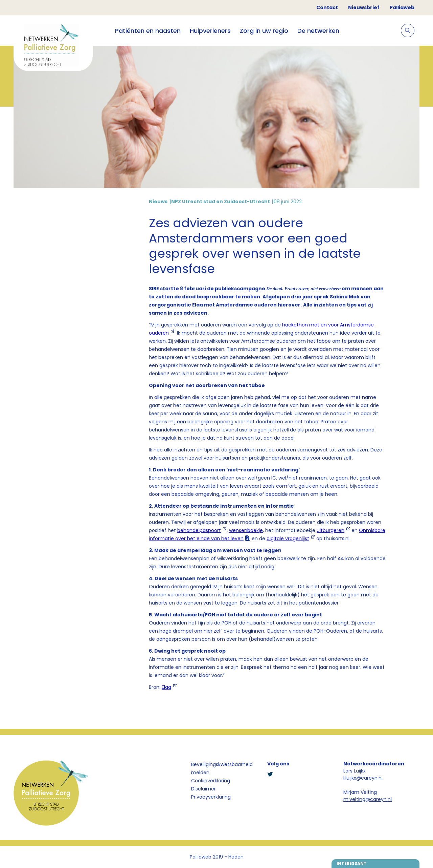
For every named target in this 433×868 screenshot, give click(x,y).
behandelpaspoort (199, 530)
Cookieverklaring (211, 781)
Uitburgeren (331, 530)
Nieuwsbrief (364, 7)
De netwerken (318, 31)
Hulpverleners (210, 31)
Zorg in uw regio (264, 31)
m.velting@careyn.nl (368, 799)
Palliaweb (402, 7)
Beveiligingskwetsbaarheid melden (222, 768)
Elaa (166, 687)
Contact (327, 7)
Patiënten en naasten (148, 31)
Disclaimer (203, 789)
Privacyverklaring (211, 797)
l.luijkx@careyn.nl (363, 778)
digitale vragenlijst (288, 538)
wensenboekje (246, 530)
